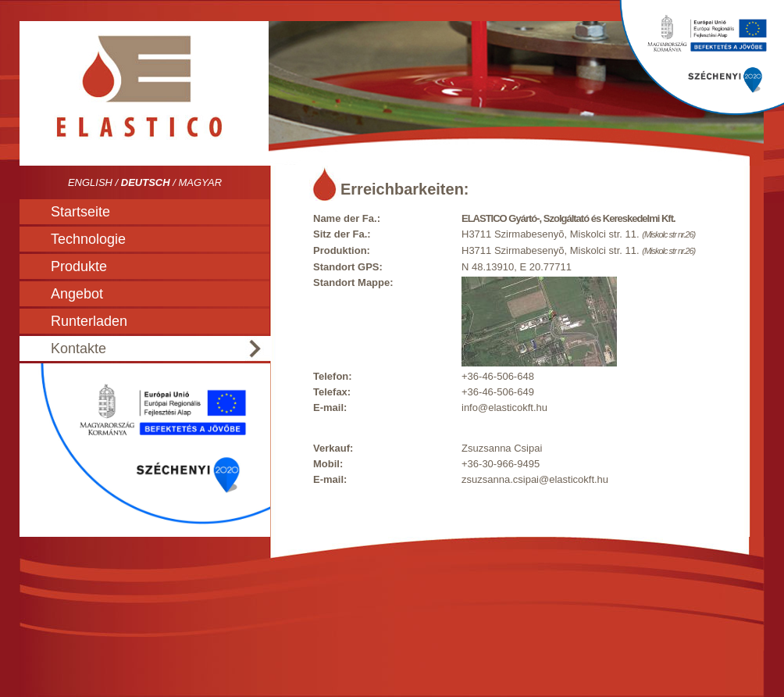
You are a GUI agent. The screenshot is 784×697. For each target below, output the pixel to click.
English (90, 182)
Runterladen (89, 321)
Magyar (200, 182)
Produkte (79, 266)
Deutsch (146, 182)
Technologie (88, 239)
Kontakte (78, 348)
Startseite (80, 212)
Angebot (77, 294)
